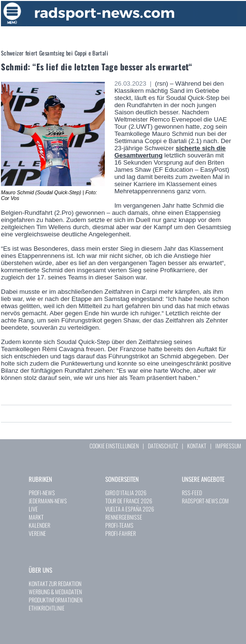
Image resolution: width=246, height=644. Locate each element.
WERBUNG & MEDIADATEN (55, 592)
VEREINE (37, 533)
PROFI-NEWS (42, 493)
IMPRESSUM (228, 446)
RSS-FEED (192, 493)
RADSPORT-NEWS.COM (205, 501)
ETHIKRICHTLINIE (47, 608)
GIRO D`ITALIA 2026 (126, 493)
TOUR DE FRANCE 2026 (129, 501)
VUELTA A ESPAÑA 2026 (130, 509)
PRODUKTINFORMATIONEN (56, 600)
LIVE (33, 509)
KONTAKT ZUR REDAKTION (55, 583)
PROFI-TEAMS (119, 525)
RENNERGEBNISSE (124, 517)
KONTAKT (197, 446)
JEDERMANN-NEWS (48, 501)
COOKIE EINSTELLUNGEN (114, 446)
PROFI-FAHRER (121, 533)
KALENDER (39, 525)
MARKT (36, 517)
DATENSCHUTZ (163, 446)
